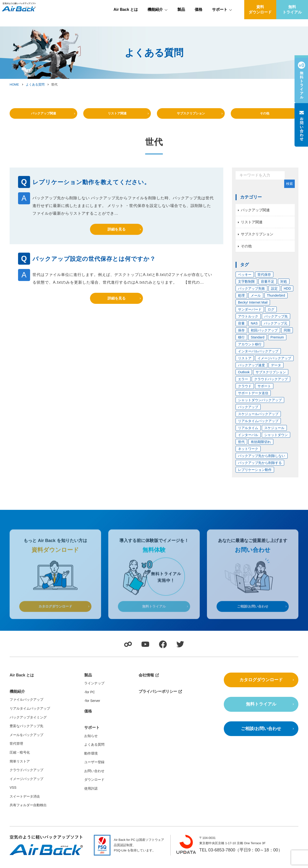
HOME (14, 84)
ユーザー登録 (94, 768)
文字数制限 (246, 286)
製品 (181, 17)
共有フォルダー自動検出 (28, 812)
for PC (90, 698)
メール (256, 300)
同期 (287, 335)
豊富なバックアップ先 (26, 732)
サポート (220, 17)
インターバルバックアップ (258, 356)
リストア (245, 363)
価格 (199, 17)
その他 (264, 116)
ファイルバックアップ (26, 706)
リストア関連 (117, 116)
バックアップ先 (276, 321)
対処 (284, 286)
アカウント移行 (250, 349)
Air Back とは (126, 17)
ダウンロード (94, 786)
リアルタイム (248, 432)
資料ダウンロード (260, 17)
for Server (93, 707)
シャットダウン (276, 439)
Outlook (244, 377)
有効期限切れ (261, 446)
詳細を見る (117, 234)
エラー (243, 384)
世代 (241, 446)
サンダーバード (250, 314)
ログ (271, 314)
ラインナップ (94, 690)
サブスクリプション (191, 116)
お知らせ (91, 742)
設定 (274, 293)
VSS (13, 794)
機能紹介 (155, 17)
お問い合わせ (94, 777)
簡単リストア (20, 768)
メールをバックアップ (26, 741)
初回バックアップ (264, 335)
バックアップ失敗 (251, 293)
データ (276, 370)
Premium (277, 342)
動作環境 (91, 760)
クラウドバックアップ (271, 384)
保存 (241, 335)
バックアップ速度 (251, 370)
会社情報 (294, 4)
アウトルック (248, 321)
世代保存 (264, 279)
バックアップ (248, 412)
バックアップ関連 (44, 116)
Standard (258, 342)
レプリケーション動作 (255, 474)
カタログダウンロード (261, 686)
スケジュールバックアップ (258, 418)
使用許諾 (91, 795)
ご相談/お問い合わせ (261, 735)
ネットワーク (248, 453)
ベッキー (245, 279)
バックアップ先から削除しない (262, 460)
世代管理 (16, 750)
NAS (254, 328)
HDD (287, 293)
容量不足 (268, 286)
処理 (241, 300)
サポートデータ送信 (253, 398)
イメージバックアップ (274, 363)
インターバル (248, 439)
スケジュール (274, 432)
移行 (241, 342)
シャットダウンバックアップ (260, 405)
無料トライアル (292, 17)
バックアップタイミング (28, 724)
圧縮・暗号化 (20, 759)
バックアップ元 (276, 328)
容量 (241, 328)
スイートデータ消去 (25, 803)
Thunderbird (276, 300)
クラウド (245, 391)
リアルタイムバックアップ (258, 425)
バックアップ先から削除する (260, 467)
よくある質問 (35, 84)
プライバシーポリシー (158, 698)
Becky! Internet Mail (253, 307)
